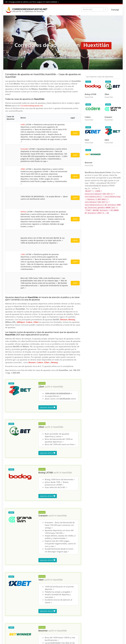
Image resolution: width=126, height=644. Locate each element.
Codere (29, 179)
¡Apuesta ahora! (48, 264)
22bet (36, 179)
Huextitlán (58, 244)
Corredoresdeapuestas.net (32, 106)
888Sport (21, 179)
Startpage (115, 10)
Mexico (29, 583)
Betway (72, 176)
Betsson (64, 176)
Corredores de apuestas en (15, 583)
